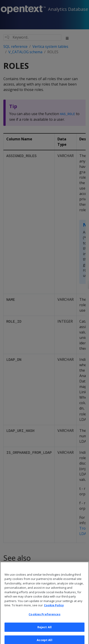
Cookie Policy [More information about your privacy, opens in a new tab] (54, 608)
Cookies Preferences (44, 617)
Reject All (44, 630)
